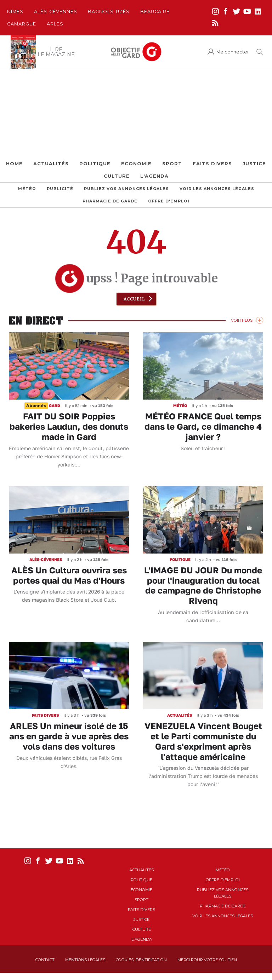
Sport (172, 164)
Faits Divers (212, 164)
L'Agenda (154, 176)
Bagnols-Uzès (109, 12)
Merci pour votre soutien (207, 960)
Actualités (51, 164)
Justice (254, 164)
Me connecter (233, 52)
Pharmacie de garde (110, 201)
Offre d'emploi (169, 201)
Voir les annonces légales (217, 189)
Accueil (134, 299)
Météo (27, 189)
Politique (95, 164)
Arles (55, 24)
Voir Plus (242, 320)
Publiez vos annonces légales (126, 189)
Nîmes (15, 12)
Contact (45, 960)
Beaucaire (155, 12)
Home (14, 164)
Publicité (60, 189)
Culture (117, 176)
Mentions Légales (85, 960)
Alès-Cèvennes (56, 12)
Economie (136, 164)
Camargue (22, 24)
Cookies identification (141, 960)
